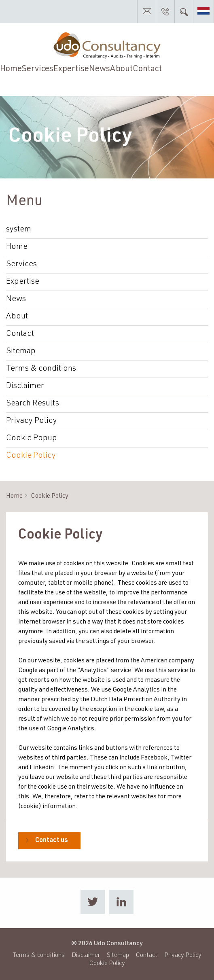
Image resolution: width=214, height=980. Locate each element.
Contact (147, 69)
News (100, 69)
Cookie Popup (32, 439)
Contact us (52, 841)
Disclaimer (25, 386)
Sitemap (21, 352)
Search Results (33, 404)
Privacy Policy (32, 421)
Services (38, 69)
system (19, 230)
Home (11, 69)
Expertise (71, 69)
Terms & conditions (41, 369)
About (121, 69)
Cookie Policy (31, 456)
